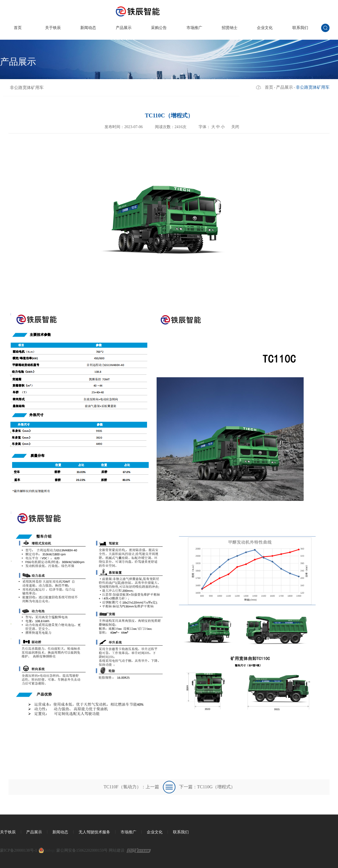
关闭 (235, 127)
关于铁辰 (53, 28)
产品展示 (124, 28)
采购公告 (159, 28)
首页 (18, 28)
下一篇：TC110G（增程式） (207, 787)
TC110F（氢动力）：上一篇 (131, 787)
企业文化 (265, 28)
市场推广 (194, 28)
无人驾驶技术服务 (94, 832)
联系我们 (300, 28)
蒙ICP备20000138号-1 (18, 850)
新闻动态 (88, 28)
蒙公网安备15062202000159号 (82, 850)
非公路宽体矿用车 (27, 88)
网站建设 (117, 850)
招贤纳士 (230, 28)
